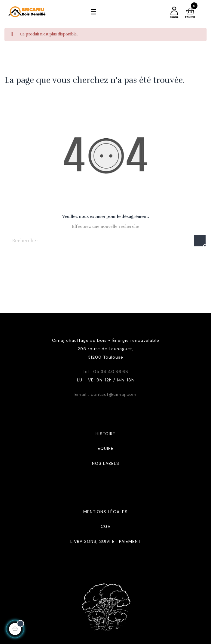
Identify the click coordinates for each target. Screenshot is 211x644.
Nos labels (106, 463)
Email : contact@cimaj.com (106, 394)
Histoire (106, 434)
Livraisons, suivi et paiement (106, 541)
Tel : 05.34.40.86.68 (106, 372)
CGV (106, 526)
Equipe (106, 448)
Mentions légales (106, 512)
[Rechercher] (106, 241)
